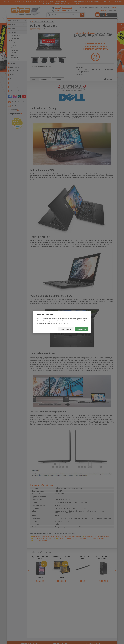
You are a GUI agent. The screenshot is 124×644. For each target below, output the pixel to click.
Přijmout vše (82, 329)
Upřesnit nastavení (66, 329)
